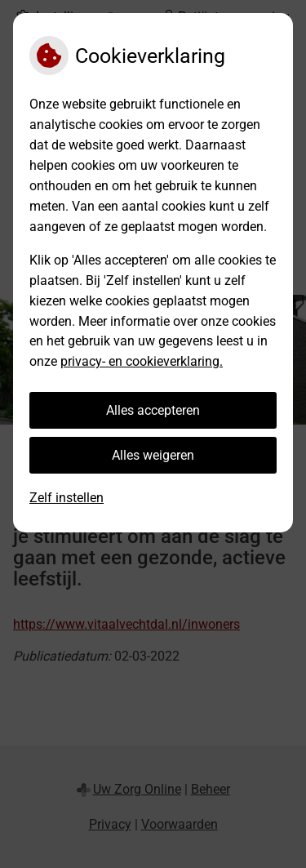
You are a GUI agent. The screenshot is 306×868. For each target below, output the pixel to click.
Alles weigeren (153, 455)
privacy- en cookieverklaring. (142, 361)
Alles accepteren (153, 410)
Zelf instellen (67, 498)
